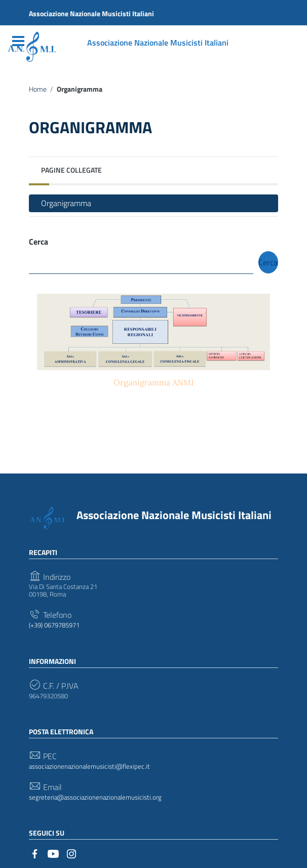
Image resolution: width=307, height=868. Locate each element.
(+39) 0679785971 (54, 625)
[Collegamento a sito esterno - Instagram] (71, 853)
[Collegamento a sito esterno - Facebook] (35, 853)
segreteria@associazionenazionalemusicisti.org (95, 798)
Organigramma (66, 203)
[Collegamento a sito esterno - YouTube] (53, 853)
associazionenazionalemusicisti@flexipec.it (89, 767)
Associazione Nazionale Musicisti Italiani (174, 515)
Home (38, 89)
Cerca (39, 242)
